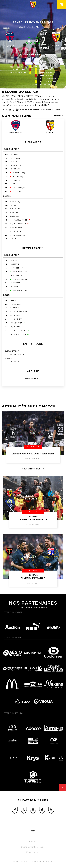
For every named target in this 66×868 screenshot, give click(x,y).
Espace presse (33, 852)
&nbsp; (63, 3)
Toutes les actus (33, 469)
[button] (65, 432)
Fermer (58, 116)
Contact (33, 842)
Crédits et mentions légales (33, 847)
